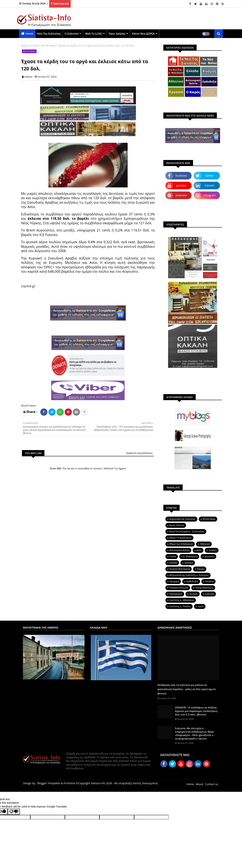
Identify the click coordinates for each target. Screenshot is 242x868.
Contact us (212, 784)
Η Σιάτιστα (72, 34)
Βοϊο (199, 550)
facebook (181, 176)
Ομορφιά (174, 581)
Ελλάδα (173, 563)
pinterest (181, 195)
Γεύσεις (213, 550)
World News (48, 45)
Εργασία (189, 563)
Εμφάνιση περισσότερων (139, 453)
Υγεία (201, 606)
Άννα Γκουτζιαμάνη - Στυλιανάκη (187, 531)
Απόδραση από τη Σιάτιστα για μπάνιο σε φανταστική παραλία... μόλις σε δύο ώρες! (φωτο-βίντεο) (187, 689)
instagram (209, 195)
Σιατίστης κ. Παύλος (180, 606)
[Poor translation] (14, 812)
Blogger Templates (49, 783)
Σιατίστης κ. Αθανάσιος (182, 600)
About (199, 784)
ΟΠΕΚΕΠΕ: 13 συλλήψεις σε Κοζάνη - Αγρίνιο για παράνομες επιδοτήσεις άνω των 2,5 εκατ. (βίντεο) (196, 711)
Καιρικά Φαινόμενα (180, 569)
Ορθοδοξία (192, 581)
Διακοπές (209, 556)
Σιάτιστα (209, 594)
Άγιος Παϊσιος (177, 525)
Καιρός (201, 569)
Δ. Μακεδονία (190, 556)
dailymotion (178, 205)
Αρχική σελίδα (30, 45)
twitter (210, 176)
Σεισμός (194, 594)
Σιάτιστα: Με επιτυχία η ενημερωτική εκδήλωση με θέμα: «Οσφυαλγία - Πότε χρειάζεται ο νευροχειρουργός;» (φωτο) (195, 733)
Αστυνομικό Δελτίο (179, 550)
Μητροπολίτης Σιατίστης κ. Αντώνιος (189, 575)
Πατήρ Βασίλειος (204, 588)
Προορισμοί (176, 594)
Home (29, 34)
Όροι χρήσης (117, 34)
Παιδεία (209, 581)
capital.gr (28, 286)
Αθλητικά (205, 544)
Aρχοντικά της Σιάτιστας (182, 519)
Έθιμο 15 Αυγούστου (180, 538)
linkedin (209, 185)
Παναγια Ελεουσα (179, 588)
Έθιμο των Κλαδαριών (181, 544)
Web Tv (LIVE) (94, 34)
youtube (181, 185)
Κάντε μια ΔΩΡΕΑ (143, 34)
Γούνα (173, 556)
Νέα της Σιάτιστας (49, 34)
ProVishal (69, 783)
